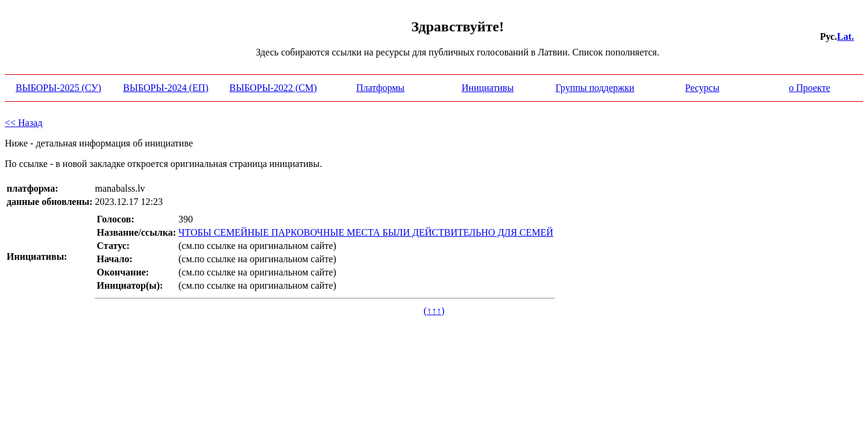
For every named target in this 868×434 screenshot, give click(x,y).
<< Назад (24, 123)
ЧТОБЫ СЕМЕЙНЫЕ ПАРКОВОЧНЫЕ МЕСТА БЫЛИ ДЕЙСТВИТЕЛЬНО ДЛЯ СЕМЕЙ (366, 232)
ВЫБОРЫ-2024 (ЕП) (165, 88)
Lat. (846, 36)
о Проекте (810, 88)
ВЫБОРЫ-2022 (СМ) (273, 88)
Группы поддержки (595, 88)
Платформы (380, 88)
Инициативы (488, 88)
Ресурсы (703, 88)
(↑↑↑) (434, 311)
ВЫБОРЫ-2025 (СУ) (58, 88)
